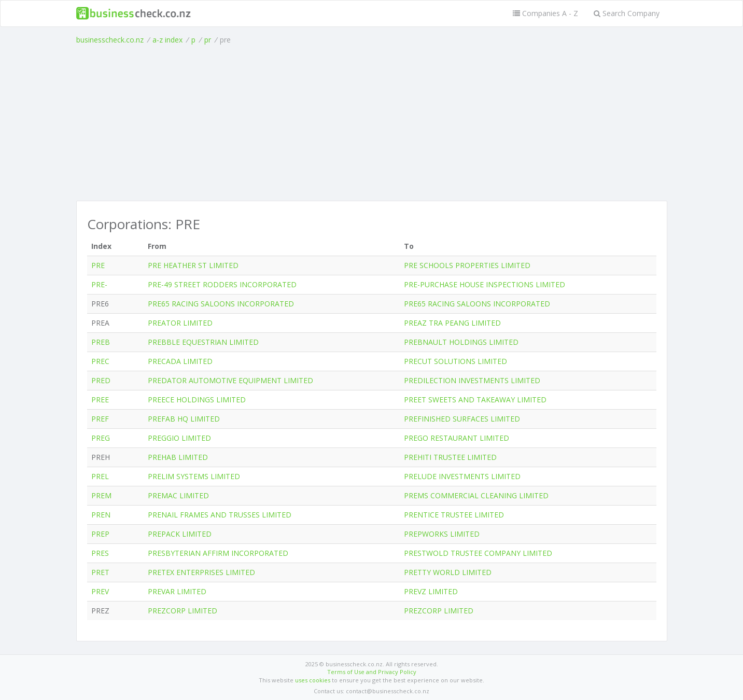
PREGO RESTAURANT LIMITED (457, 438)
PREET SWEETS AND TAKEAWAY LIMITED (475, 400)
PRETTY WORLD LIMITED (448, 572)
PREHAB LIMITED (178, 457)
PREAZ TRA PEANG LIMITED (452, 323)
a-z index (167, 40)
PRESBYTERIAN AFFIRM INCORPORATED (218, 553)
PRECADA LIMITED (180, 361)
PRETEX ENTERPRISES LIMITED (201, 572)
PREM (101, 495)
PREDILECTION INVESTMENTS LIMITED (472, 380)
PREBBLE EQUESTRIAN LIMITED (203, 342)
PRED (101, 380)
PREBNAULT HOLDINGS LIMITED (461, 342)
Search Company (627, 13)
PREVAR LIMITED (177, 591)
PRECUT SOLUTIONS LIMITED (455, 361)
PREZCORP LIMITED (183, 611)
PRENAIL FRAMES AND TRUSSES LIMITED (220, 515)
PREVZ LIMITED (431, 591)
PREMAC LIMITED (178, 495)
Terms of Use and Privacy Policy (372, 672)
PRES (100, 553)
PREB (101, 342)
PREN (101, 515)
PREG (101, 438)
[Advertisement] (372, 123)
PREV (100, 591)
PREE (100, 400)
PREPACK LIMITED (180, 534)
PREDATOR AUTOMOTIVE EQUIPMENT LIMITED (230, 380)
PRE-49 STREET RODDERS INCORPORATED (222, 284)
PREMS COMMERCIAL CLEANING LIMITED (476, 495)
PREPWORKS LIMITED (442, 534)
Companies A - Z (545, 13)
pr (208, 40)
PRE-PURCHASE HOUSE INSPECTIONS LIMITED (485, 284)
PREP (100, 534)
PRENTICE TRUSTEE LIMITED (454, 515)
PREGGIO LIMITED (179, 438)
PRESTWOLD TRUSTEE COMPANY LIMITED (478, 553)
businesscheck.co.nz (110, 40)
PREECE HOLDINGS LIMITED (197, 400)
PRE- (99, 284)
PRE (98, 265)
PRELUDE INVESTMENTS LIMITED (462, 476)
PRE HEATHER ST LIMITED (193, 265)
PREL (100, 476)
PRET (100, 572)
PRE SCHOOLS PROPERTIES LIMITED (467, 265)
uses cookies (313, 680)
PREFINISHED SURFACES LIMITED (462, 419)
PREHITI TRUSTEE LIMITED (450, 457)
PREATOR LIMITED (180, 323)
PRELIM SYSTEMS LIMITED (194, 476)
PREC (100, 361)
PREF (100, 419)
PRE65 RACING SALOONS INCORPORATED (221, 304)
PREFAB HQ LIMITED (184, 419)
